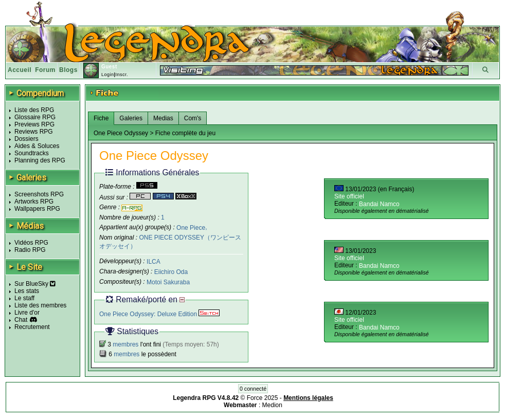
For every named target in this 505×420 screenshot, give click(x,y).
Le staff (24, 298)
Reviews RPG (34, 132)
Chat (21, 320)
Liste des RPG (34, 110)
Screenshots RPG (39, 194)
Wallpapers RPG (37, 209)
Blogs (68, 70)
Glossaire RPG (35, 117)
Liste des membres (40, 305)
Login (108, 75)
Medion (272, 405)
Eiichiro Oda (171, 272)
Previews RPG (34, 124)
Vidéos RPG (31, 243)
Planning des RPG (40, 160)
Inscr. (122, 75)
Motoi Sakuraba (168, 282)
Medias (163, 118)
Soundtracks (32, 153)
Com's (193, 118)
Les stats (27, 291)
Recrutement (32, 327)
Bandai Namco (379, 204)
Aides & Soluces (37, 146)
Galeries (131, 118)
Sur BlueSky (35, 284)
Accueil (20, 70)
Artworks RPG (34, 202)
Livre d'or (27, 313)
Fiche (101, 118)
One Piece (191, 227)
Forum (45, 70)
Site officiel (349, 196)
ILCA (154, 262)
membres (125, 344)
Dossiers (26, 139)
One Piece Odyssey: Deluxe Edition (159, 314)
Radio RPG (30, 250)
